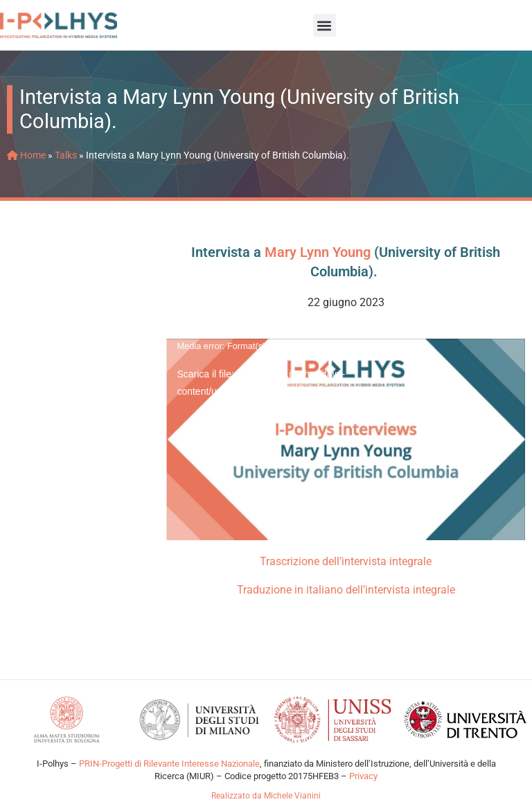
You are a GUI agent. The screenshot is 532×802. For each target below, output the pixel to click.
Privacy (363, 776)
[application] (346, 440)
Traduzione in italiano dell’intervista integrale (346, 590)
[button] (325, 25)
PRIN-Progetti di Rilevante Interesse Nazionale (168, 764)
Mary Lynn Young (318, 252)
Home (26, 155)
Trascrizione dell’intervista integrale (346, 561)
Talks (66, 155)
